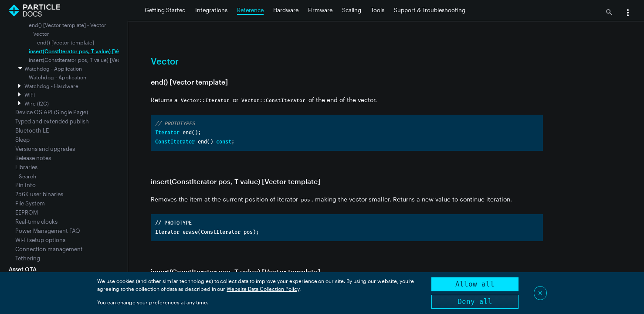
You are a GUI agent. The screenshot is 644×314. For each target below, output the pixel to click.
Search (27, 176)
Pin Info (25, 185)
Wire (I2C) (37, 103)
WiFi (30, 95)
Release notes (33, 158)
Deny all (475, 302)
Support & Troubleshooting (430, 10)
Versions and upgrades (45, 149)
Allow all (475, 284)
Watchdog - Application (53, 68)
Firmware (320, 10)
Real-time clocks (36, 222)
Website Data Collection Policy (263, 289)
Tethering (28, 258)
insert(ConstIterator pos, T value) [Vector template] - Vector (103, 51)
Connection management (49, 249)
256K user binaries (39, 194)
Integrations (211, 10)
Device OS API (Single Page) (52, 112)
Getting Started (165, 10)
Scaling (352, 10)
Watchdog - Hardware (51, 86)
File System (30, 203)
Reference (250, 10)
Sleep (22, 140)
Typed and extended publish (52, 121)
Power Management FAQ (48, 231)
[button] (628, 14)
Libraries (26, 167)
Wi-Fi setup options (40, 240)
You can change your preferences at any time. (153, 302)
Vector (41, 34)
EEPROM (27, 212)
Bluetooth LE (32, 130)
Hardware (286, 10)
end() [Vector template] (66, 42)
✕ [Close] (540, 293)
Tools (378, 10)
